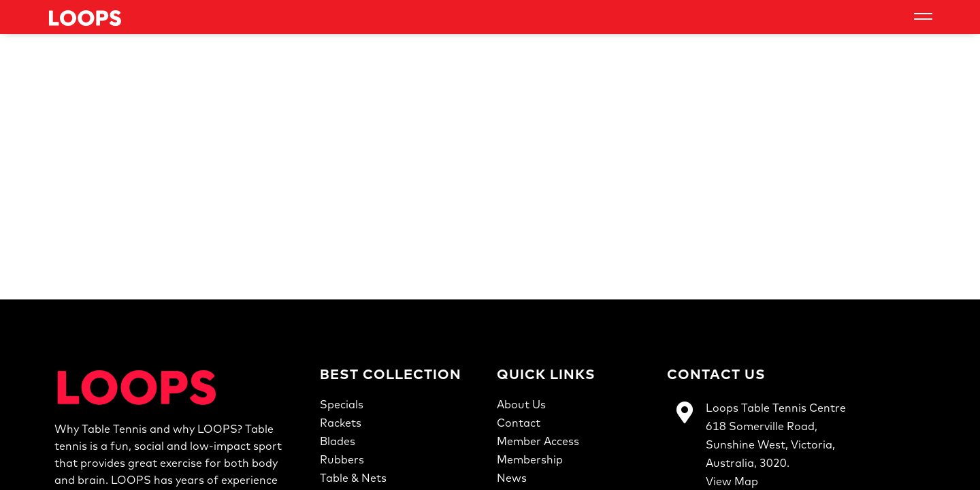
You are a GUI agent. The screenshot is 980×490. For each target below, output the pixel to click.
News (512, 478)
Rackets (341, 423)
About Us (521, 404)
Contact (519, 423)
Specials (342, 404)
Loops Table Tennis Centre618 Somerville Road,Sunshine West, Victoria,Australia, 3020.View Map (776, 444)
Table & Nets (353, 478)
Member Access (538, 441)
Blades (338, 441)
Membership (530, 459)
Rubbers (342, 459)
